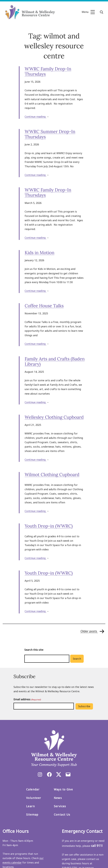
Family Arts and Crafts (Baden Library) (55, 361)
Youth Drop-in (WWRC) (49, 526)
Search (77, 659)
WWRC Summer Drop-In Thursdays (50, 134)
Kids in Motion (39, 253)
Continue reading (35, 117)
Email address (27, 700)
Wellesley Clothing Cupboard (54, 417)
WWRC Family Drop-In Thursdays (48, 71)
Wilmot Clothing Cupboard (52, 475)
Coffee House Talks (44, 306)
